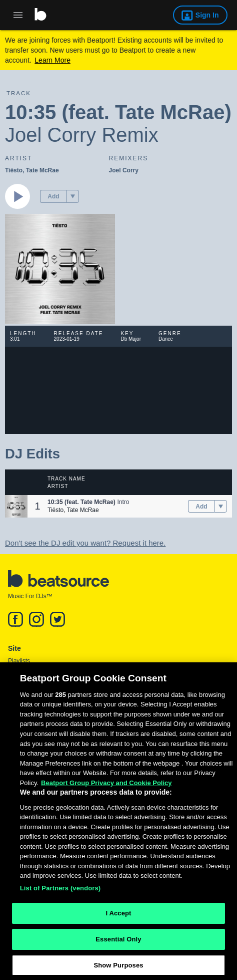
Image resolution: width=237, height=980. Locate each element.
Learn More (52, 60)
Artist (58, 486)
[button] (73, 196)
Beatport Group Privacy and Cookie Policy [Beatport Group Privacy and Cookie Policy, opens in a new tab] (106, 787)
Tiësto (14, 170)
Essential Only (118, 943)
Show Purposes (118, 969)
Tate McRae (42, 170)
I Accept (118, 917)
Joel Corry (124, 170)
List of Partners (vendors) (60, 892)
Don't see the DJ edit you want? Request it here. (85, 543)
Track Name (66, 479)
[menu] (73, 196)
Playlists (19, 661)
